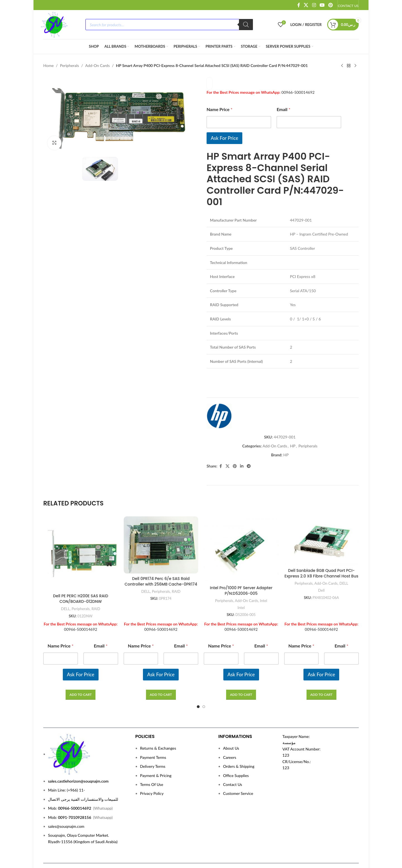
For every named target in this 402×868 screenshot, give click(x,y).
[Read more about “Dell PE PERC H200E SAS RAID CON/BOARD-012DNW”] (81, 676)
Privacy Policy (152, 775)
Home (48, 65)
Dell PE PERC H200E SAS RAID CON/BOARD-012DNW (81, 580)
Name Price (220, 109)
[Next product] (355, 66)
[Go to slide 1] (198, 688)
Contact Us (233, 765)
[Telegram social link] (249, 447)
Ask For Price (224, 138)
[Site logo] (54, 24)
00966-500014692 (298, 92)
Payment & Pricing (156, 756)
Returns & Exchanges (158, 729)
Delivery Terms (153, 748)
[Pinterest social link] (331, 5)
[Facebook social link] (299, 5)
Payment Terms (153, 738)
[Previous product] (342, 66)
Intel (264, 582)
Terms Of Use (152, 765)
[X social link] (306, 5)
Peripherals (70, 65)
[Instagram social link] (314, 5)
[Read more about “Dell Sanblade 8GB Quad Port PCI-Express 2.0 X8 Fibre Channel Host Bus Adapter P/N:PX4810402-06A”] (321, 676)
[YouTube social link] (322, 5)
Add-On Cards (97, 65)
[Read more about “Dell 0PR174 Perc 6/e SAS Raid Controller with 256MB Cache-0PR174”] (161, 676)
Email (283, 109)
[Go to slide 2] (204, 688)
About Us (231, 729)
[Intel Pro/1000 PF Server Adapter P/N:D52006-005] (241, 531)
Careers (230, 738)
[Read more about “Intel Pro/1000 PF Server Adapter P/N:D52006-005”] (241, 676)
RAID (96, 590)
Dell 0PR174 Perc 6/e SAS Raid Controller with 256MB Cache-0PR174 (161, 562)
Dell (321, 572)
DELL (65, 590)
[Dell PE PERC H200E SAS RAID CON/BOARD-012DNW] (81, 535)
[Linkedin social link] (242, 447)
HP (293, 427)
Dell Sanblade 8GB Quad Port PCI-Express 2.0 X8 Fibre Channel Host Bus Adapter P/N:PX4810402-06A (321, 557)
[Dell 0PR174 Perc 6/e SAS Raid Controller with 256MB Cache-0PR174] (161, 526)
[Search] (246, 25)
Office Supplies (236, 756)
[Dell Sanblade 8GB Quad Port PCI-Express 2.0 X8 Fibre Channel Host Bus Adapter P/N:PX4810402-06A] (322, 522)
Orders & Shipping (239, 748)
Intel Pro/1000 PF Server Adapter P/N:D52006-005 (241, 572)
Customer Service (238, 775)
